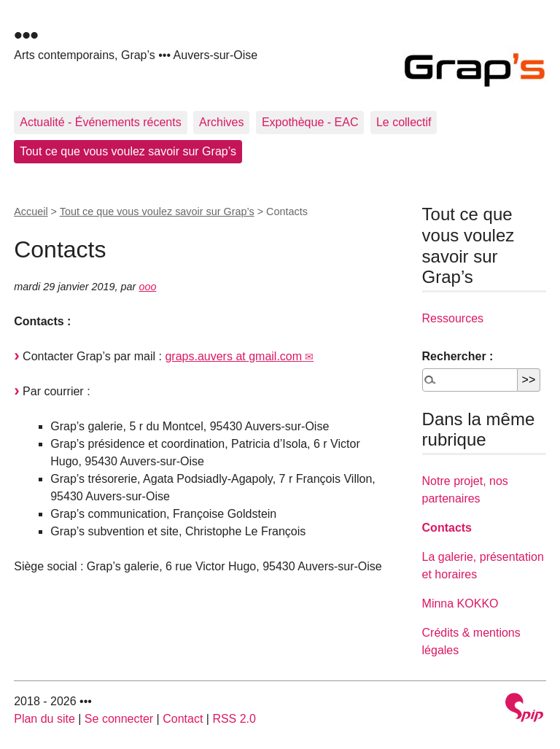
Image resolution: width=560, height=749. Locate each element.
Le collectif (404, 122)
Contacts (447, 528)
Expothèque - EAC (310, 122)
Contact (183, 719)
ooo (147, 287)
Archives (221, 122)
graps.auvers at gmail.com (233, 356)
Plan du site (44, 719)
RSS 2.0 (234, 719)
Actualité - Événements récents (100, 122)
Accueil (31, 211)
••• (26, 35)
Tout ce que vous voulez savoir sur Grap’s (128, 151)
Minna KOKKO (460, 604)
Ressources (453, 318)
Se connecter (119, 719)
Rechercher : (458, 356)
